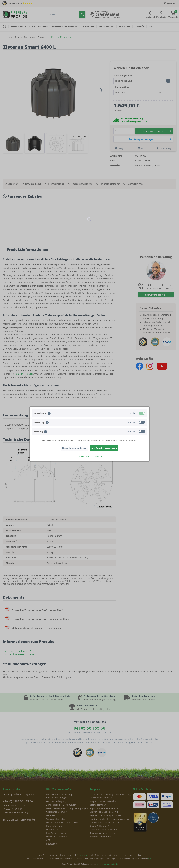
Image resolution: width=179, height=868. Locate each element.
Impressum (82, 456)
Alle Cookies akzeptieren (104, 448)
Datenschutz (97, 456)
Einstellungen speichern (74, 448)
